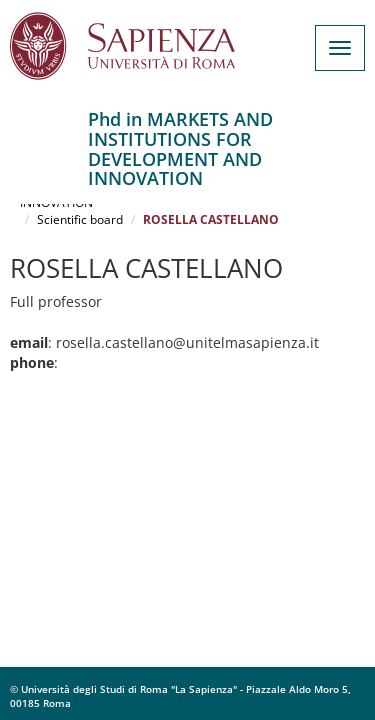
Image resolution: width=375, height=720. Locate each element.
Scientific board (80, 219)
